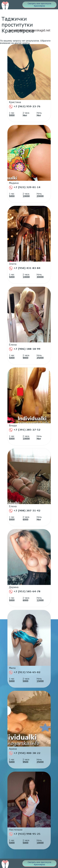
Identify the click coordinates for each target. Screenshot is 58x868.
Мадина (14, 183)
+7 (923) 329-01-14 (25, 187)
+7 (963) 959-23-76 (25, 107)
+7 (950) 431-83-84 (25, 268)
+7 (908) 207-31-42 (25, 511)
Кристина (15, 102)
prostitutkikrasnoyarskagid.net (30, 30)
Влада (13, 425)
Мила (12, 668)
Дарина (14, 587)
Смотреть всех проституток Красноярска (39, 5)
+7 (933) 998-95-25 (25, 834)
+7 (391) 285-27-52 (25, 430)
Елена (13, 345)
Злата (13, 264)
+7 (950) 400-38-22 (25, 753)
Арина (13, 749)
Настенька (16, 830)
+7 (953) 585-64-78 (25, 592)
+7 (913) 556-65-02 (25, 672)
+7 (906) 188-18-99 (25, 349)
